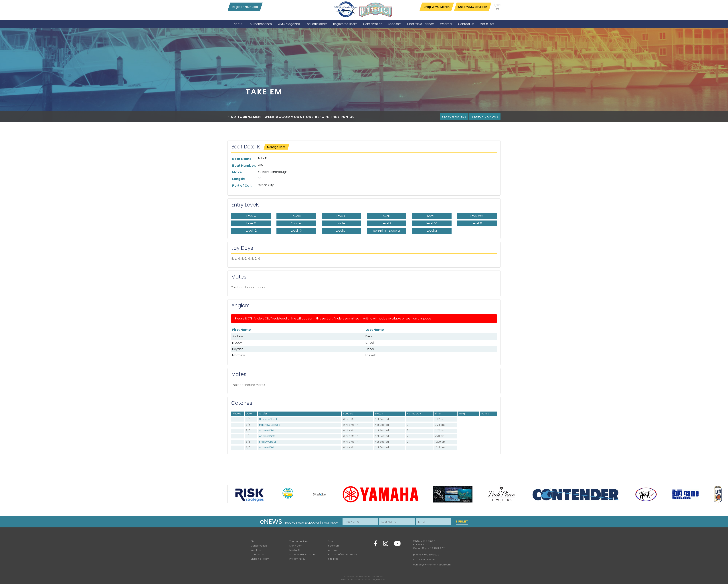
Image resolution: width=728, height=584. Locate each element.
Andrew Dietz (267, 431)
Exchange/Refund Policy (342, 554)
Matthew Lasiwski (270, 425)
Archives (333, 550)
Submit (462, 522)
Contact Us (257, 554)
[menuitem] (238, 24)
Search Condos (485, 117)
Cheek (370, 343)
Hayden (238, 349)
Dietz (369, 336)
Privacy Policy (297, 559)
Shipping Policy (260, 559)
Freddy (237, 343)
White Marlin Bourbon (302, 554)
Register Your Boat (245, 7)
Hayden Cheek (268, 419)
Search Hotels (454, 117)
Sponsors (334, 546)
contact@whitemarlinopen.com (432, 565)
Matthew (239, 355)
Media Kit (295, 550)
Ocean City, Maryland (375, 580)
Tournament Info (299, 541)
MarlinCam (296, 546)
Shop (331, 541)
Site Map (333, 559)
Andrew (238, 336)
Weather (256, 550)
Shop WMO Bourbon (473, 7)
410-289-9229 (431, 555)
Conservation (259, 546)
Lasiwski (371, 355)
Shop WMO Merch (437, 7)
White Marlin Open (374, 577)
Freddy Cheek (268, 442)
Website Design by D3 (352, 580)
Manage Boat (276, 147)
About (254, 541)
